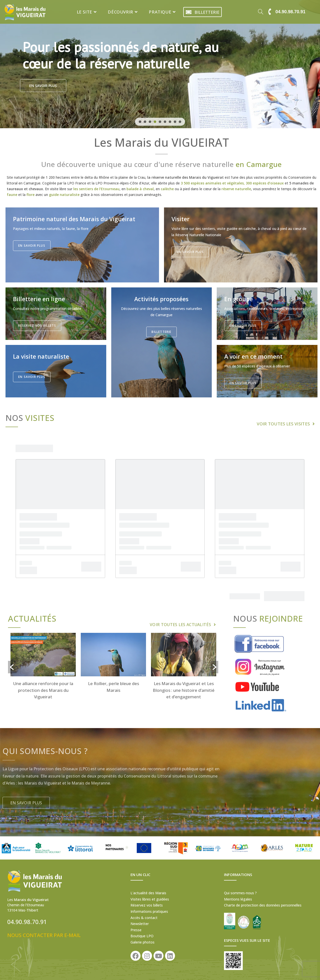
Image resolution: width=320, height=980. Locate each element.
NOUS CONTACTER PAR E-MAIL (44, 935)
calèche (167, 189)
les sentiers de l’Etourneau (96, 189)
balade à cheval (140, 189)
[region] (160, 64)
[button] (140, 122)
